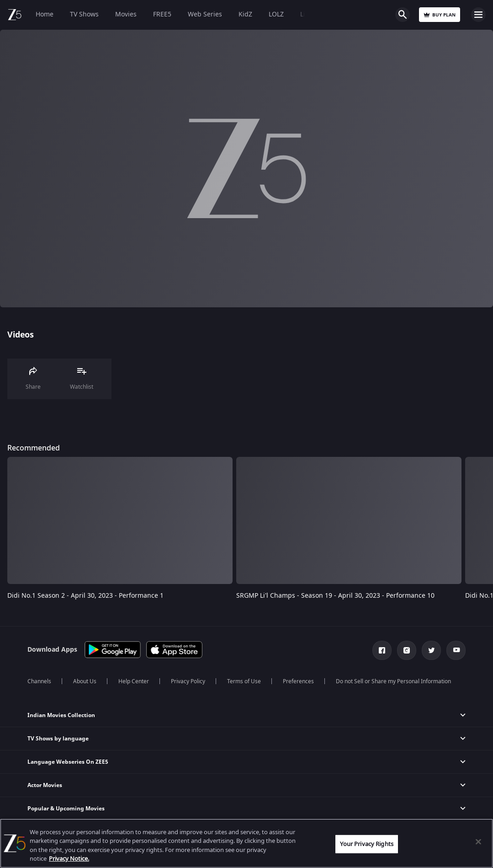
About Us (85, 681)
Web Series (205, 14)
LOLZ (276, 14)
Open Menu (478, 15)
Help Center (134, 681)
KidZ (245, 14)
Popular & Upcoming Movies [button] (66, 809)
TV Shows (84, 14)
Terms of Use (244, 681)
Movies (126, 14)
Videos (20, 335)
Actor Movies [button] (45, 785)
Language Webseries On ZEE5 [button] (68, 762)
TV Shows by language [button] (58, 739)
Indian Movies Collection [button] (61, 715)
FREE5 (162, 14)
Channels (39, 681)
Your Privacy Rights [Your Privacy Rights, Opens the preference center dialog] (366, 844)
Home (45, 14)
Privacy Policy (188, 681)
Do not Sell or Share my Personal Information (393, 681)
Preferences (298, 681)
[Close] (478, 841)
